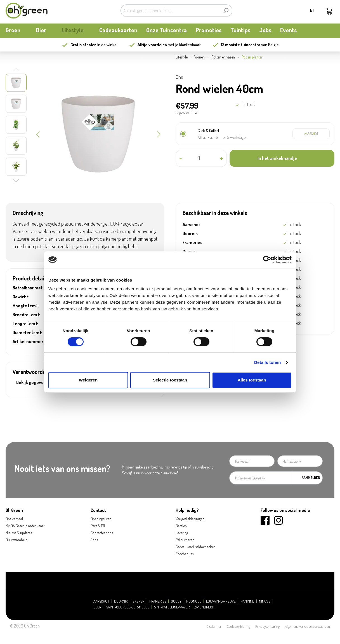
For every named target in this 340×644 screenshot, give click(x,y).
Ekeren (139, 601)
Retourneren (185, 540)
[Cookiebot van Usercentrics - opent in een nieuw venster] (267, 260)
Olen (97, 607)
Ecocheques (185, 554)
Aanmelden (311, 478)
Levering (182, 533)
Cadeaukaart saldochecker (195, 547)
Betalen (181, 526)
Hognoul (194, 601)
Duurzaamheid (16, 540)
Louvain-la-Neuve (221, 601)
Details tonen (267, 362)
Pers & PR (98, 526)
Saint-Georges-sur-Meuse (128, 607)
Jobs (94, 540)
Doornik (121, 601)
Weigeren (88, 380)
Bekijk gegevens (32, 382)
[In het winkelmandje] (282, 158)
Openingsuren (101, 519)
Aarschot (101, 601)
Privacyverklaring (267, 626)
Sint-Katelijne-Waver (172, 607)
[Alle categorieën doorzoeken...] (170, 11)
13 (241, 45)
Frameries (158, 601)
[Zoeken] (226, 11)
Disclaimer (214, 626)
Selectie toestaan (170, 380)
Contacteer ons (102, 533)
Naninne (247, 601)
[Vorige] (38, 134)
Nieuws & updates (19, 533)
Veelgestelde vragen (190, 519)
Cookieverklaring (238, 626)
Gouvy (176, 601)
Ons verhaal (14, 519)
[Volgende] (159, 134)
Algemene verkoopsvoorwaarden (307, 626)
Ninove (265, 601)
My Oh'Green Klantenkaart (25, 526)
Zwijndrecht (205, 607)
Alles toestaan (252, 380)
